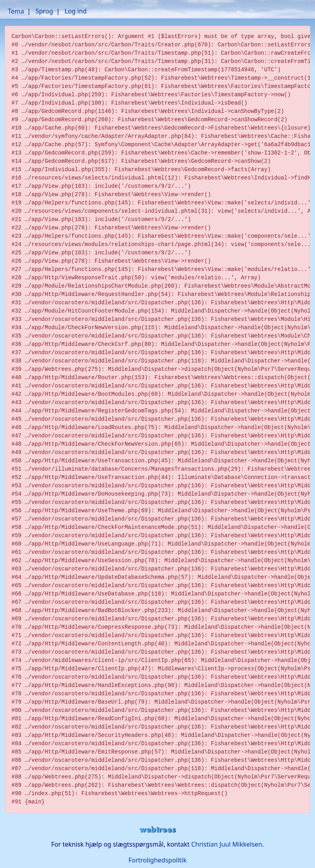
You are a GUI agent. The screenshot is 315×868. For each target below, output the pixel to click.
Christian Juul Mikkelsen (227, 844)
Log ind (76, 11)
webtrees (157, 830)
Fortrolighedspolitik (157, 860)
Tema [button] (16, 11)
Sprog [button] (44, 11)
